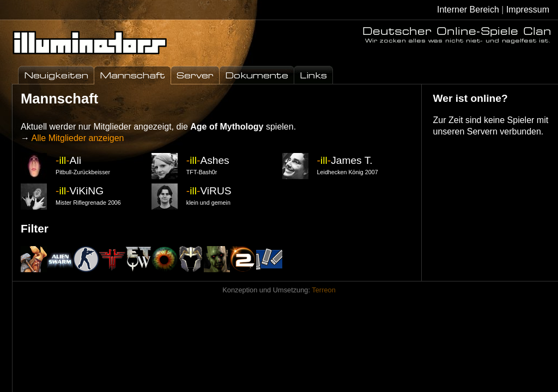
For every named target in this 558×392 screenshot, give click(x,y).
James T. (345, 160)
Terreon (323, 290)
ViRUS (209, 191)
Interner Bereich (468, 10)
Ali (68, 160)
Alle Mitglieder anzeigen (78, 138)
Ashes (208, 160)
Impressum (528, 10)
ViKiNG (80, 191)
